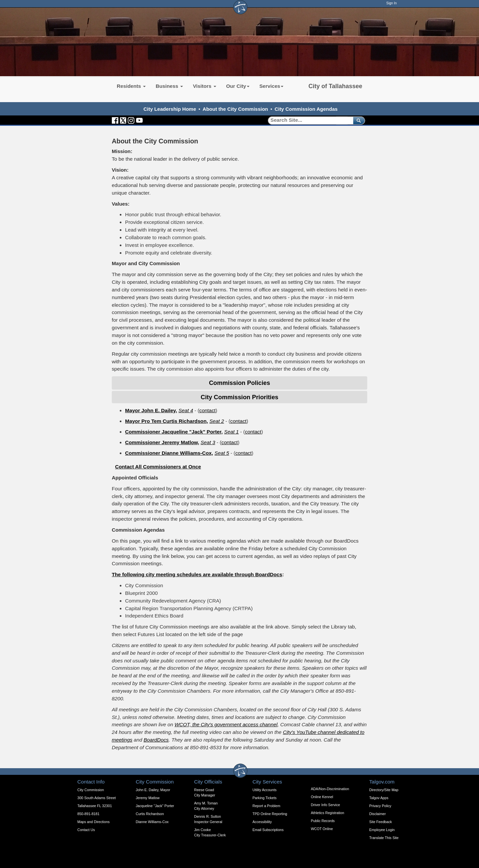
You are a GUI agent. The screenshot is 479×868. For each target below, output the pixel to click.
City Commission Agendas (306, 109)
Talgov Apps (379, 798)
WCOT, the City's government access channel (226, 724)
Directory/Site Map (384, 790)
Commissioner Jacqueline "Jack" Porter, (174, 432)
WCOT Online (322, 829)
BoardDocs (156, 740)
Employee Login (382, 830)
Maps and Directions (94, 822)
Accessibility (262, 822)
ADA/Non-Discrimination (330, 789)
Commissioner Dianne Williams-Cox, (169, 453)
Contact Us (86, 830)
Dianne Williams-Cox (152, 822)
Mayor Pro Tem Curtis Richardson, (166, 421)
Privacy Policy (380, 806)
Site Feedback (381, 822)
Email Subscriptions (268, 830)
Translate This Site (384, 838)
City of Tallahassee (335, 86)
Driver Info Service (326, 805)
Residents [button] (131, 86)
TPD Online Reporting (270, 814)
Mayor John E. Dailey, (151, 410)
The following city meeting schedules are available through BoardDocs (197, 574)
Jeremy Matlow (148, 798)
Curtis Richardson (150, 814)
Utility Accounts (264, 790)
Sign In (391, 3)
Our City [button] (238, 86)
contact (207, 410)
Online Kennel (322, 797)
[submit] (358, 120)
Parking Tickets (264, 798)
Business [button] (169, 86)
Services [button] (272, 86)
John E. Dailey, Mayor (153, 790)
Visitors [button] (205, 86)
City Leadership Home (170, 109)
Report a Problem (266, 806)
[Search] (308, 120)
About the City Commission (235, 109)
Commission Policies (239, 383)
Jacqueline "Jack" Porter (155, 806)
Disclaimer (378, 814)
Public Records (323, 821)
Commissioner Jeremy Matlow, (162, 442)
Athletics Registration (328, 813)
